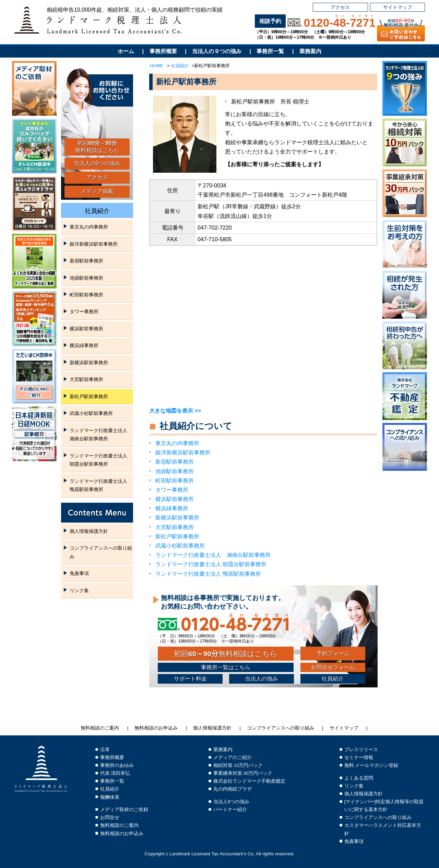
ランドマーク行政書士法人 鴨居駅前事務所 (208, 574)
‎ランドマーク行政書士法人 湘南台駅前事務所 (213, 555)
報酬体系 (110, 797)
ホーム (126, 51)
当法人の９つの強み (217, 51)
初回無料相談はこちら (226, 654)
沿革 (105, 750)
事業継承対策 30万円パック (243, 773)
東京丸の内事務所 (177, 443)
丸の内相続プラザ (233, 789)
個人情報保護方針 (89, 531)
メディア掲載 (97, 191)
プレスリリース (361, 750)
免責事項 (79, 573)
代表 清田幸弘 (115, 773)
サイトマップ (398, 7)
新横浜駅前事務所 (177, 518)
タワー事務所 (172, 490)
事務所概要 (163, 51)
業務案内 (310, 51)
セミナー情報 (359, 757)
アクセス (340, 7)
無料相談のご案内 (100, 728)
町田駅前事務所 (175, 481)
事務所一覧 (270, 51)
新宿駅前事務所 (175, 462)
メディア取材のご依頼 (124, 810)
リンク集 (79, 590)
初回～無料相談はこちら (97, 147)
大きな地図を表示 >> (175, 411)
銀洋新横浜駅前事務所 (183, 453)
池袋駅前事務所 (175, 471)
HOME (156, 66)
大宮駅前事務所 (175, 527)
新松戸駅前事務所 (177, 536)
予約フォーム (333, 653)
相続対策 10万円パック (238, 765)
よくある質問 (359, 778)
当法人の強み (261, 679)
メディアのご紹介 (233, 757)
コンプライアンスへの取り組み (101, 552)
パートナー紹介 (230, 810)
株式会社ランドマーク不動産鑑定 (249, 781)
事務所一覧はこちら (226, 667)
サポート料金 (190, 679)
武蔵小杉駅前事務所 (180, 546)
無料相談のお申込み (156, 728)
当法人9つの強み (232, 802)
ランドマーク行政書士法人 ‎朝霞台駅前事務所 (211, 564)
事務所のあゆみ (117, 765)
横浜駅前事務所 (175, 499)
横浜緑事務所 (172, 508)
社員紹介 (180, 66)
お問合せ (110, 817)
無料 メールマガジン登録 (371, 765)
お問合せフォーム (333, 667)
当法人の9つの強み (97, 163)
